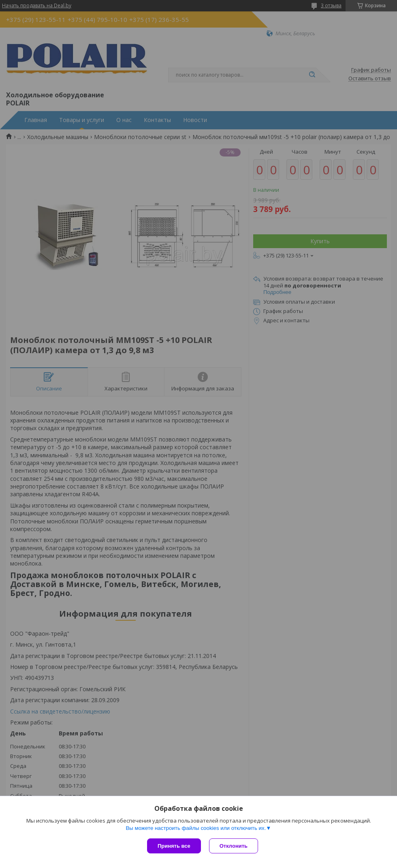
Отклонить (234, 846)
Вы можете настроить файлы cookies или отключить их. (196, 828)
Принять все (174, 846)
